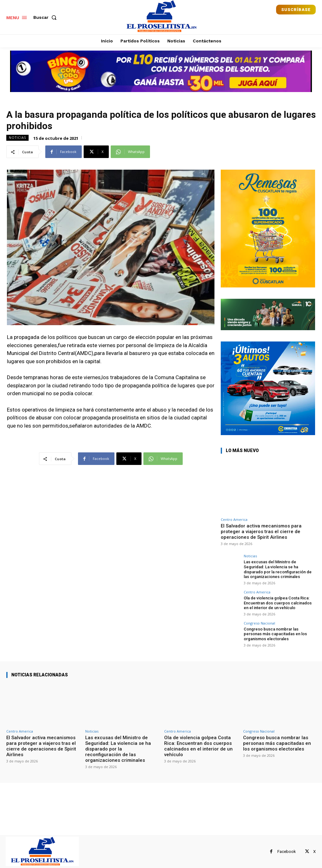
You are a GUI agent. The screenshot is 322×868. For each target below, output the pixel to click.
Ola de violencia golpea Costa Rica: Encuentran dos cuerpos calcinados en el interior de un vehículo (278, 603)
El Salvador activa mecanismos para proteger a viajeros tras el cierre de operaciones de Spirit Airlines (261, 532)
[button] (46, 17)
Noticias (17, 138)
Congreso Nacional (259, 623)
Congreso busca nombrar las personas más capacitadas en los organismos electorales (275, 634)
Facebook (287, 852)
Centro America (234, 519)
